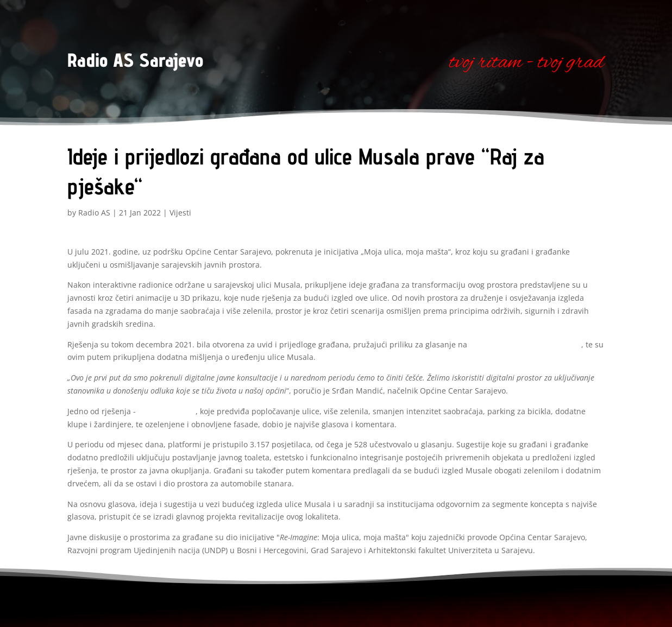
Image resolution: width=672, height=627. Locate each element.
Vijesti (180, 213)
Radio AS (94, 213)
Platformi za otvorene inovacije (525, 344)
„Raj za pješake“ (167, 411)
